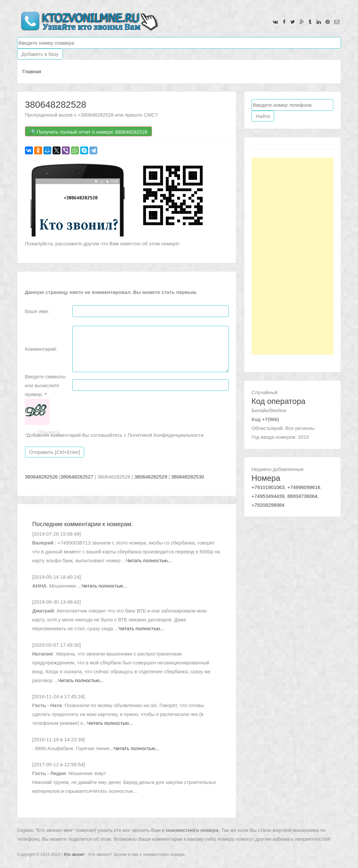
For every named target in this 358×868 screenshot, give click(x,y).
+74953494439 (268, 496)
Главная (32, 71)
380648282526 (41, 477)
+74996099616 (304, 487)
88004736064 (302, 496)
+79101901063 (268, 487)
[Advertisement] (292, 256)
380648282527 (77, 477)
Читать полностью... (149, 560)
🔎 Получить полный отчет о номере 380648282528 (88, 132)
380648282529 (151, 477)
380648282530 (188, 477)
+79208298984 (268, 505)
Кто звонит (74, 854)
